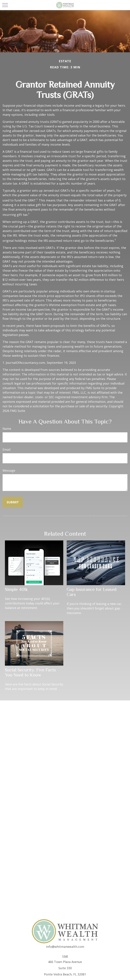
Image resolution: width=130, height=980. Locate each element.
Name (7, 429)
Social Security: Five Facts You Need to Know (30, 672)
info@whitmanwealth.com (65, 947)
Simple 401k (16, 589)
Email (7, 450)
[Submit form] (13, 502)
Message (9, 470)
